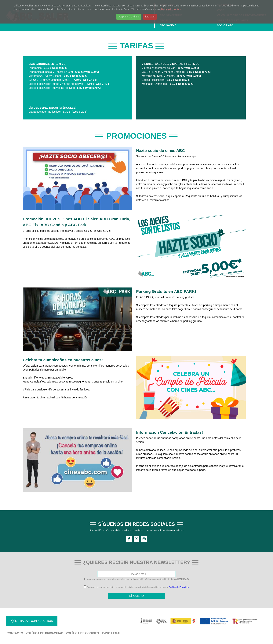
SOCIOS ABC (225, 25)
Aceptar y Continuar (129, 16)
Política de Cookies (171, 9)
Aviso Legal (111, 633)
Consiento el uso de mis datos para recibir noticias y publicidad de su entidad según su (136, 587)
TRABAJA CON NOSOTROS (36, 621)
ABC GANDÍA (168, 25)
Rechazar (150, 16)
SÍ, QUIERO (136, 596)
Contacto (15, 633)
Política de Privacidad (179, 587)
